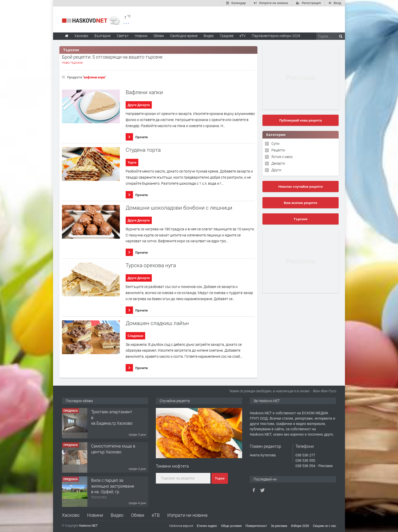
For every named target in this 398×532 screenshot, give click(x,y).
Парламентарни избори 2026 (276, 36)
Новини (141, 36)
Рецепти (278, 150)
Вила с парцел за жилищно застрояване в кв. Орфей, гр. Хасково (113, 489)
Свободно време (184, 36)
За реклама (279, 526)
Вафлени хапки (144, 92)
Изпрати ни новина (187, 515)
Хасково (71, 515)
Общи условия (231, 526)
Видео (117, 515)
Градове (227, 36)
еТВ (156, 515)
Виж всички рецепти (300, 203)
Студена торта (143, 150)
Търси (220, 478)
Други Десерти (139, 105)
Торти (132, 163)
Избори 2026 (300, 526)
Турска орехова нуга (151, 265)
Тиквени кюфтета (172, 466)
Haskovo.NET (88, 526)
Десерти (278, 163)
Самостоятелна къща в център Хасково (113, 449)
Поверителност (256, 526)
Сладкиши (135, 336)
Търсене (301, 219)
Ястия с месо (282, 157)
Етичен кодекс (207, 526)
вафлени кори (94, 77)
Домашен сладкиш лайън (157, 323)
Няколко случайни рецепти (301, 187)
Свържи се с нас (324, 526)
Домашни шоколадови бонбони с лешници (179, 208)
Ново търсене (72, 62)
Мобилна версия (181, 526)
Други (276, 170)
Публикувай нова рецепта (300, 120)
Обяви (138, 515)
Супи (275, 143)
